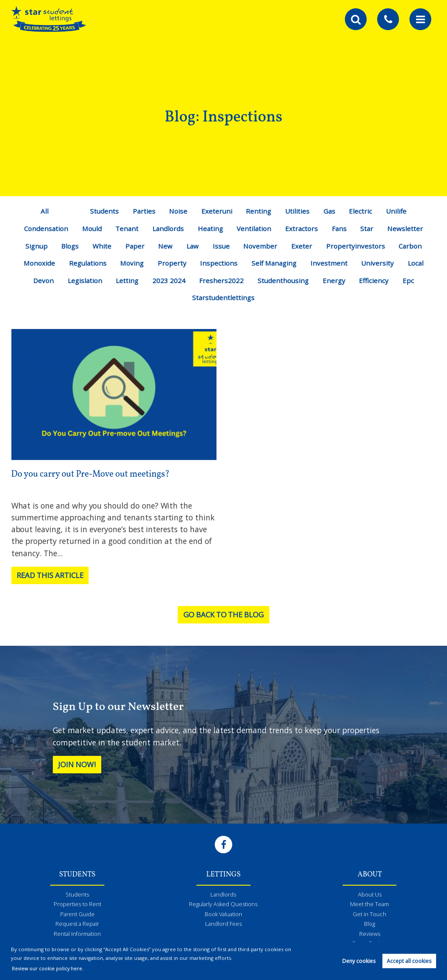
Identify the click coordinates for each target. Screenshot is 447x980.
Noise (177, 211)
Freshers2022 (221, 280)
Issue (222, 246)
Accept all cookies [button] (409, 961)
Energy (335, 280)
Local (418, 263)
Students (102, 211)
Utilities (298, 211)
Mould (90, 229)
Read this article (53, 575)
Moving (131, 263)
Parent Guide (77, 915)
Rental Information (77, 936)
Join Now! (79, 765)
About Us (370, 895)
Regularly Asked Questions (223, 905)
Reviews (370, 936)
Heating (210, 229)
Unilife (398, 211)
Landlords (168, 229)
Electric (362, 211)
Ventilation (255, 229)
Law (193, 246)
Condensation (44, 229)
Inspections (218, 263)
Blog (370, 925)
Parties (143, 211)
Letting (127, 280)
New (165, 246)
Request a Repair (77, 925)
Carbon (412, 246)
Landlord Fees (223, 925)
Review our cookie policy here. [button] (49, 968)
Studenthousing (284, 280)
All (42, 211)
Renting (259, 211)
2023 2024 (168, 280)
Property (172, 263)
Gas (330, 211)
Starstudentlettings (223, 298)
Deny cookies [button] (359, 961)
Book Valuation (223, 915)
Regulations (86, 263)
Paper (134, 246)
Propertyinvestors (357, 246)
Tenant (126, 229)
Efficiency (376, 280)
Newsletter (407, 229)
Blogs (69, 246)
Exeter (303, 246)
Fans (341, 229)
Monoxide (36, 263)
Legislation (84, 280)
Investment (331, 263)
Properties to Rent (77, 905)
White (101, 246)
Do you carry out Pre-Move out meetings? (94, 474)
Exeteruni (216, 211)
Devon (41, 280)
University (380, 263)
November (262, 246)
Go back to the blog (223, 615)
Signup (34, 246)
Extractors (303, 229)
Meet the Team (370, 905)
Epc (410, 280)
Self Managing (275, 263)
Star (369, 229)
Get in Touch (370, 915)
